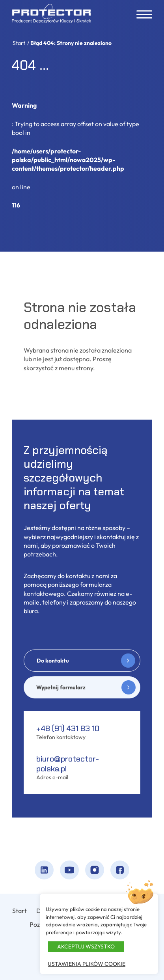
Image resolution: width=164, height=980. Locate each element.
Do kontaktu (53, 661)
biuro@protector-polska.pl (68, 764)
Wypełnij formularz (61, 687)
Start (19, 43)
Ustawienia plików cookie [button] (87, 964)
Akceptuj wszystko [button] (86, 946)
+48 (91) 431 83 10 (68, 728)
